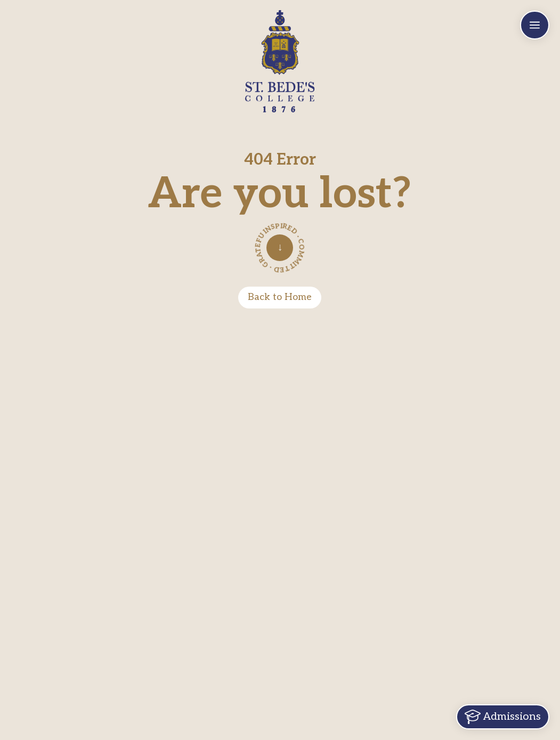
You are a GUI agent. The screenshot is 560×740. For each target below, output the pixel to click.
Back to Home (280, 297)
